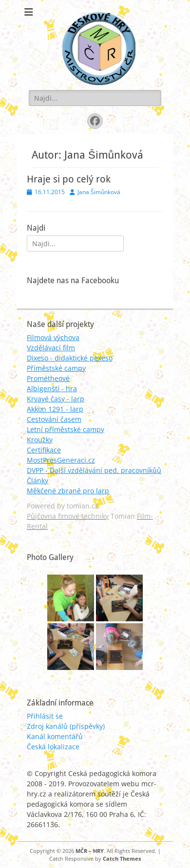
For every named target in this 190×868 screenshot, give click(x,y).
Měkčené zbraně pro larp (68, 491)
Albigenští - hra (52, 389)
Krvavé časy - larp (56, 399)
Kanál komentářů (55, 736)
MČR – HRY (90, 851)
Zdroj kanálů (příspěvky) (66, 726)
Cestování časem (54, 419)
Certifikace (44, 450)
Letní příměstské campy (66, 429)
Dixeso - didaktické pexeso (70, 358)
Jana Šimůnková (99, 192)
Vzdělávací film (51, 348)
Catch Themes (122, 859)
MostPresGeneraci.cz (61, 460)
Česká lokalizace (53, 747)
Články (38, 480)
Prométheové (48, 378)
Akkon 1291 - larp (55, 409)
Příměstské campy (56, 368)
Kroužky (40, 440)
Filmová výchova (53, 337)
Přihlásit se (45, 716)
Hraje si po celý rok (69, 179)
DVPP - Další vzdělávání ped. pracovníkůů (94, 470)
